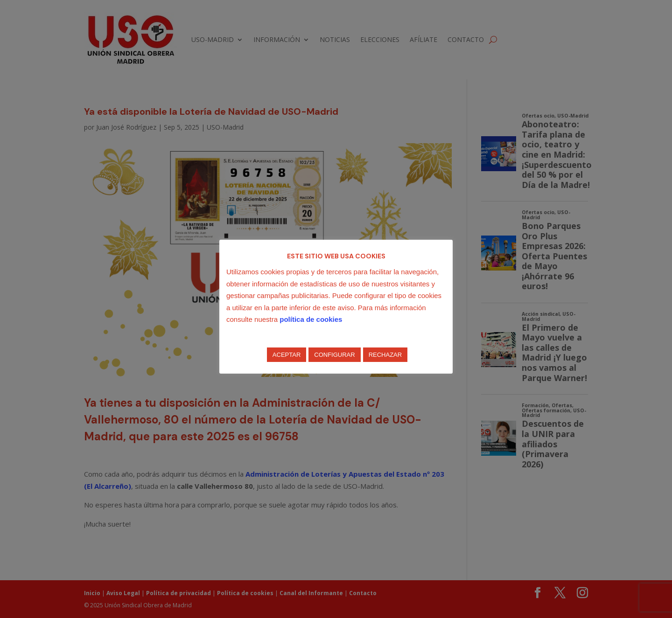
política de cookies (311, 319)
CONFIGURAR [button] (334, 355)
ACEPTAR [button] (287, 355)
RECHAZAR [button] (385, 355)
